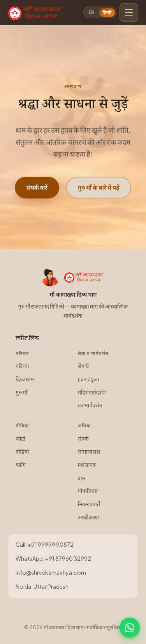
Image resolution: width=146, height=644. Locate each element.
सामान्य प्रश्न (89, 451)
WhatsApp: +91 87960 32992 (53, 558)
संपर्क (83, 439)
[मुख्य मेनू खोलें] (129, 12)
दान (82, 478)
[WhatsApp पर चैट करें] (130, 628)
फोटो (20, 439)
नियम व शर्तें (89, 504)
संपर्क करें (37, 188)
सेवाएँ (84, 366)
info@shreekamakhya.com (51, 572)
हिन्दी (107, 12)
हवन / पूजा (89, 379)
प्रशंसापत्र (87, 465)
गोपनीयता (88, 491)
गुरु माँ (21, 392)
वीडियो (22, 451)
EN (91, 12)
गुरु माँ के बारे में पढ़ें (99, 188)
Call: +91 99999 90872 (45, 544)
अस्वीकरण (88, 517)
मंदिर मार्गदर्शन (92, 392)
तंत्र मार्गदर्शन (90, 405)
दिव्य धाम (25, 379)
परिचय (22, 366)
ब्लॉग (21, 465)
